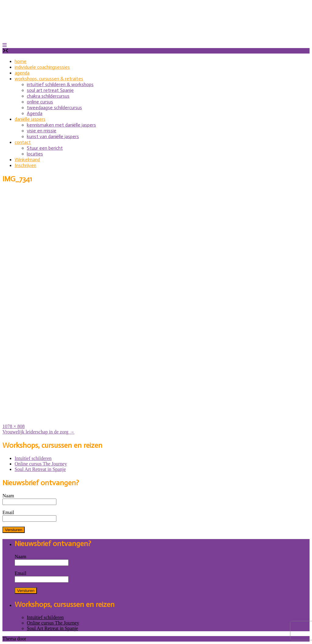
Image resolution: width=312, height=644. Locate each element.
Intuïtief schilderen (33, 458)
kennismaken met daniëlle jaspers (61, 125)
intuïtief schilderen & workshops (60, 84)
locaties (35, 154)
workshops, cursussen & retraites (49, 79)
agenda (22, 73)
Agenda (35, 113)
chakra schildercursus (48, 96)
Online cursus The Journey (41, 464)
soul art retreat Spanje (50, 90)
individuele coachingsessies (42, 67)
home (21, 61)
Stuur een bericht (45, 148)
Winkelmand (27, 160)
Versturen (14, 530)
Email (8, 512)
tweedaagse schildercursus (54, 108)
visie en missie (42, 131)
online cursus (40, 102)
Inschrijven (25, 165)
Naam (8, 496)
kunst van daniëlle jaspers (53, 136)
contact (23, 142)
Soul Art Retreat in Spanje (40, 469)
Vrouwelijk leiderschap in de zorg (38, 432)
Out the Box (39, 639)
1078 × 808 (14, 426)
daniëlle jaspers (30, 119)
